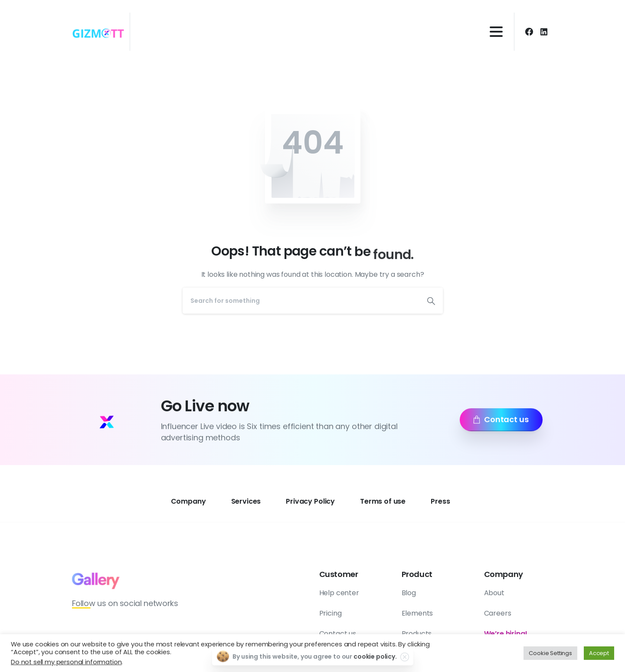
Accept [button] (599, 653)
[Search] (301, 301)
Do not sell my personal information (66, 662)
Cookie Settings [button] (550, 653)
